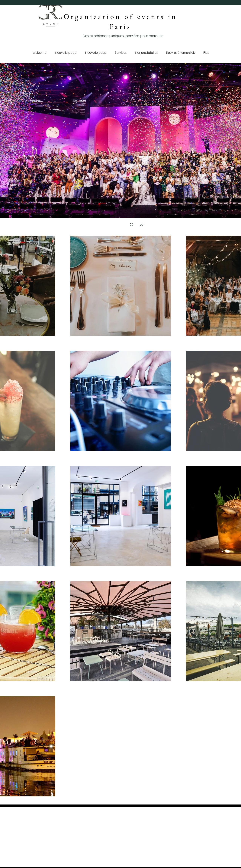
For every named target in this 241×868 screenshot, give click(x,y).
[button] (142, 225)
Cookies (120, 860)
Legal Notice (194, 860)
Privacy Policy (50, 860)
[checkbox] (131, 225)
